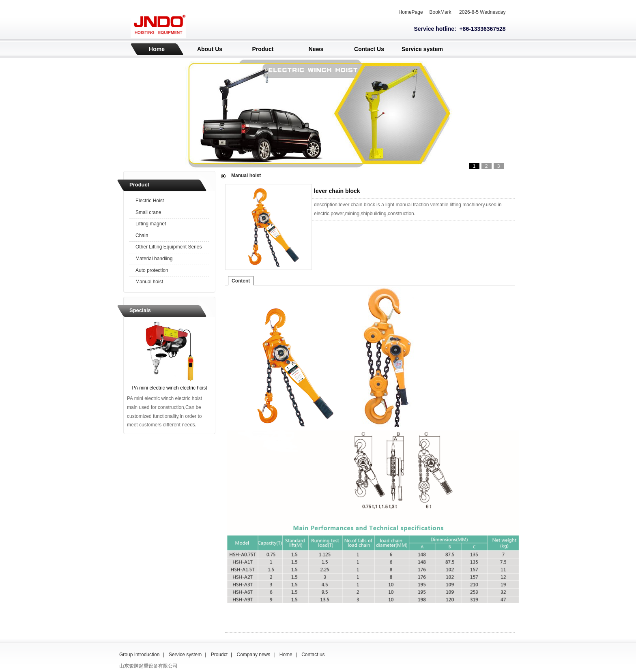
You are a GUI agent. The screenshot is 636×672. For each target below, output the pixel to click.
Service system (422, 49)
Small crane (148, 212)
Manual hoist (149, 282)
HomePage (411, 12)
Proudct (219, 655)
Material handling (154, 259)
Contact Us (369, 49)
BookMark (440, 12)
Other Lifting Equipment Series (169, 247)
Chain (142, 235)
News (316, 49)
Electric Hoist (150, 201)
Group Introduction (139, 655)
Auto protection (152, 270)
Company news (254, 655)
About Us (210, 49)
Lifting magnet (151, 224)
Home (157, 49)
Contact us (313, 655)
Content (241, 281)
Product (263, 49)
